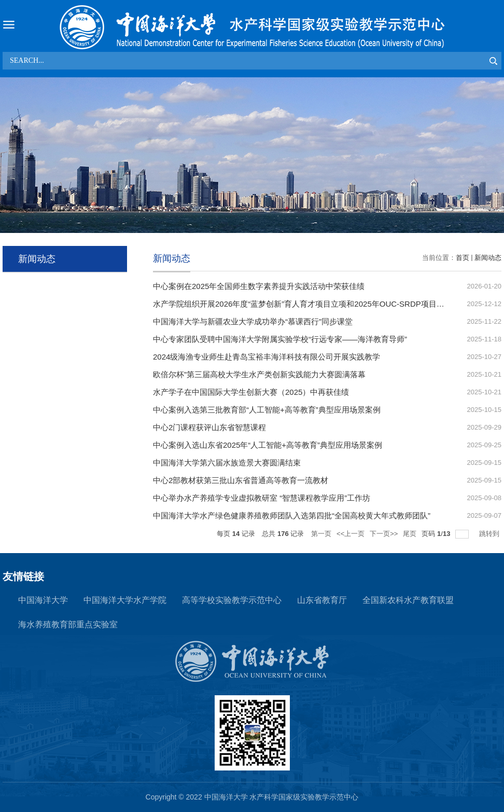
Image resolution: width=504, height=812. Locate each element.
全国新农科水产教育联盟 (408, 600)
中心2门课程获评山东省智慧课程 (209, 427)
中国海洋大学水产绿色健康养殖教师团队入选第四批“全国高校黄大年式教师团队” (292, 515)
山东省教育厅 (322, 600)
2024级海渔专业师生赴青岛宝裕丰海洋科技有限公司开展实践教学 (267, 357)
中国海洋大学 (43, 600)
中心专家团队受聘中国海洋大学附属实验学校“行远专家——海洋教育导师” (280, 339)
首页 (463, 258)
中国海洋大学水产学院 (125, 600)
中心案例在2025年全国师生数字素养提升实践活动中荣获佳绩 (259, 286)
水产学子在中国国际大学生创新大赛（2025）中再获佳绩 (251, 392)
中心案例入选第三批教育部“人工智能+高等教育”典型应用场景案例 (267, 410)
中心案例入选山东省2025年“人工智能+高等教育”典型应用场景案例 (268, 445)
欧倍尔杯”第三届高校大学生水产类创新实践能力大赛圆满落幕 (259, 374)
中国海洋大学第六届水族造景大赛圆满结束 (227, 463)
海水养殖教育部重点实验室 (68, 624)
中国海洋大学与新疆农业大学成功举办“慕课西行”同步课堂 (253, 321)
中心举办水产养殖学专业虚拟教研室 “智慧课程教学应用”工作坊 (262, 498)
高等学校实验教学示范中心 (232, 600)
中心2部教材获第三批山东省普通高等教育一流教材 (241, 480)
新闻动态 (488, 258)
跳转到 (490, 534)
